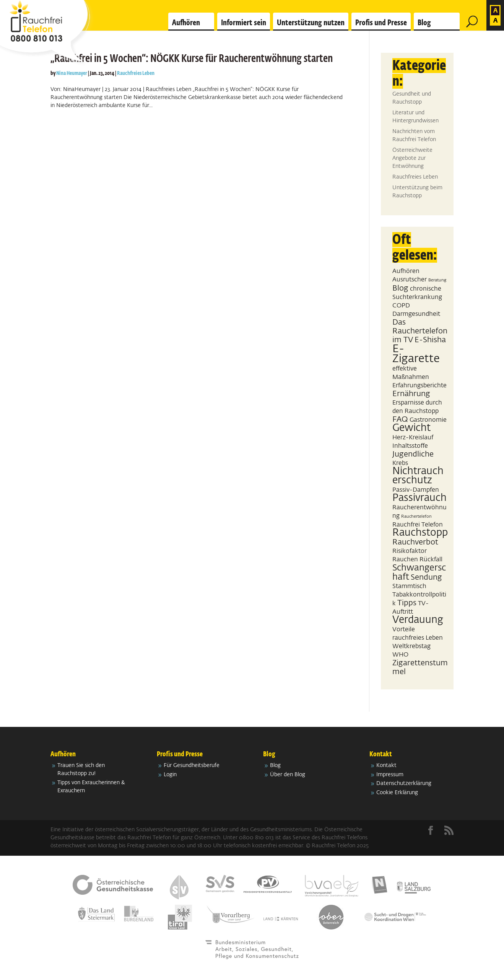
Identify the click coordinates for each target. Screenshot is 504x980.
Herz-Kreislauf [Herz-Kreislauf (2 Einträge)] (413, 438)
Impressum (390, 775)
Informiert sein (244, 23)
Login (170, 775)
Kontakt (386, 765)
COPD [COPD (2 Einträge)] (401, 306)
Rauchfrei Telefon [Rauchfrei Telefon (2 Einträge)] (418, 525)
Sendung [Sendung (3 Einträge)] (426, 577)
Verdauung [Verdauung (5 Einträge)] (418, 620)
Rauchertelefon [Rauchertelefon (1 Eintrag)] (416, 517)
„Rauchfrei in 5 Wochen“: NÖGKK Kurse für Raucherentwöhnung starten (192, 59)
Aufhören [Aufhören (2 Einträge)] (406, 271)
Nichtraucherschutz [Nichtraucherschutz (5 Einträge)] (418, 476)
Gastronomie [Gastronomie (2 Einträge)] (428, 420)
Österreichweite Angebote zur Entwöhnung (412, 158)
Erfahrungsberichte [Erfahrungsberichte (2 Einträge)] (419, 386)
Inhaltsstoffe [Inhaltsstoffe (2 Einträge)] (410, 446)
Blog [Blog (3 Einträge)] (400, 288)
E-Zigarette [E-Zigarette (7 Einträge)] (416, 354)
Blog (424, 23)
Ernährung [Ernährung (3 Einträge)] (411, 394)
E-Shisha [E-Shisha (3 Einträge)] (430, 340)
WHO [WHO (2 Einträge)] (400, 655)
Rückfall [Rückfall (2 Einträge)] (431, 560)
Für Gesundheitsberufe (192, 765)
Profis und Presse (381, 23)
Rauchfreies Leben (136, 73)
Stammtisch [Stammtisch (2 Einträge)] (409, 586)
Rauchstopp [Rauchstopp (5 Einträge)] (420, 533)
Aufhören (186, 23)
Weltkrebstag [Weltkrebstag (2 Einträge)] (411, 646)
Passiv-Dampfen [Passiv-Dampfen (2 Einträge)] (416, 490)
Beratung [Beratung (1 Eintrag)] (437, 280)
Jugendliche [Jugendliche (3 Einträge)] (413, 454)
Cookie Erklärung (397, 793)
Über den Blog (288, 775)
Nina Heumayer (72, 73)
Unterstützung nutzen (311, 23)
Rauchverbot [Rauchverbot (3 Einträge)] (415, 542)
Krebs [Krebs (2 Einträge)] (400, 463)
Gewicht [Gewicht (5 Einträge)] (411, 428)
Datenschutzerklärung (404, 783)
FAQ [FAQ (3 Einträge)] (400, 419)
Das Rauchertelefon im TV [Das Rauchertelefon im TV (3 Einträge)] (420, 331)
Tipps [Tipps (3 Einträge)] (407, 603)
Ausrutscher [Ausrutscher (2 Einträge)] (410, 280)
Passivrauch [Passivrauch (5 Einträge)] (419, 498)
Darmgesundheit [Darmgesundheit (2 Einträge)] (416, 314)
